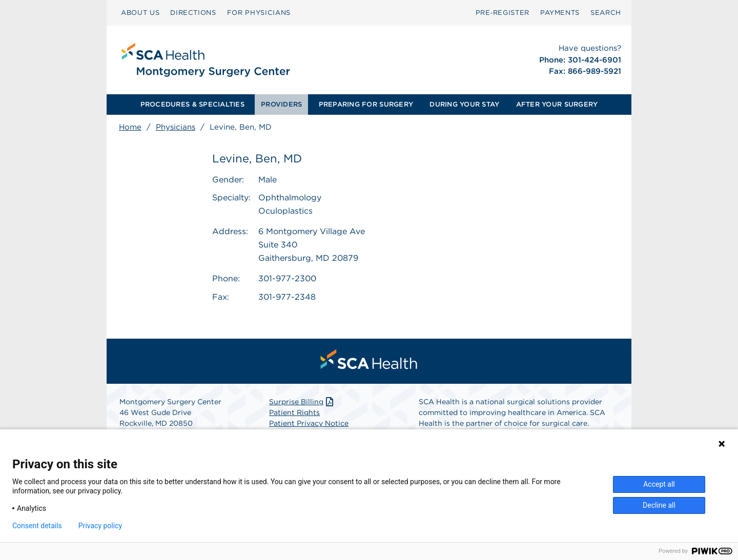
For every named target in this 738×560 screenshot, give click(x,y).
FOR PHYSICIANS (259, 13)
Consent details (37, 526)
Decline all (659, 505)
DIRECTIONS (193, 13)
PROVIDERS (281, 104)
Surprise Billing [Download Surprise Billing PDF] (302, 402)
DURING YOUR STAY (464, 104)
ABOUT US (140, 13)
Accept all (659, 484)
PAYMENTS (560, 13)
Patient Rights (294, 412)
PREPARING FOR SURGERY (366, 104)
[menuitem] (140, 13)
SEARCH (606, 13)
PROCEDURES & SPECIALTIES (192, 104)
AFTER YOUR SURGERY (557, 104)
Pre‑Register (503, 13)
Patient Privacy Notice (309, 423)
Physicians (176, 127)
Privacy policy (100, 526)
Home (130, 127)
